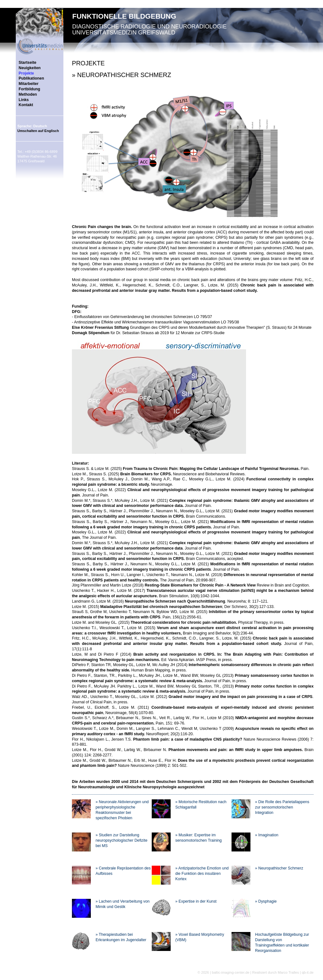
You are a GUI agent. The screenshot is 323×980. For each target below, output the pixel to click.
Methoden (28, 94)
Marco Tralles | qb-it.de (296, 972)
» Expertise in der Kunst (196, 901)
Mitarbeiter (29, 84)
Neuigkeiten (30, 68)
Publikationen (31, 78)
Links (24, 100)
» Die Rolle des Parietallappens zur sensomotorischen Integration (282, 807)
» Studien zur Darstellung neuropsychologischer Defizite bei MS (121, 840)
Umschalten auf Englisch (38, 131)
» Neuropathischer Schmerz (279, 868)
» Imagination (267, 835)
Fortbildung (29, 89)
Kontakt (26, 105)
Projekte (26, 73)
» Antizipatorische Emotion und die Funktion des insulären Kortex (202, 874)
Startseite (27, 63)
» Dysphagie (266, 901)
